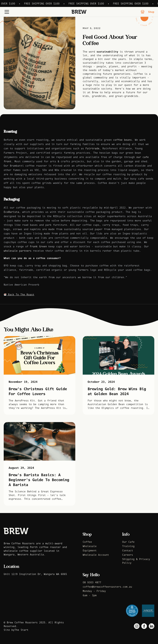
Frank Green (38, 246)
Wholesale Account (96, 555)
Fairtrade (92, 148)
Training (128, 546)
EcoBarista (11, 212)
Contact (128, 550)
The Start (21, 630)
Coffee (87, 542)
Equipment (90, 550)
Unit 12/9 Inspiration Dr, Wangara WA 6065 (35, 574)
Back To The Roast (19, 294)
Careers (128, 555)
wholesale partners (18, 251)
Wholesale (90, 546)
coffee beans (123, 140)
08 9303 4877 (92, 582)
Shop (148, 12)
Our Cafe (128, 542)
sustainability (107, 52)
